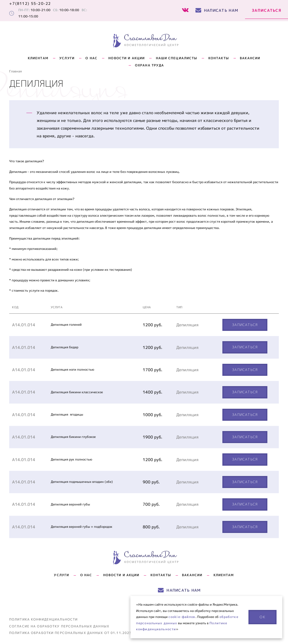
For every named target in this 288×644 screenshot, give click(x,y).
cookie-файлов (182, 617)
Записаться (267, 10)
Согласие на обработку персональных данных (59, 626)
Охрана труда (149, 65)
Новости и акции (121, 575)
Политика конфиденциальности (43, 620)
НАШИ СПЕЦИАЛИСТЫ (177, 58)
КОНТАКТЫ (219, 58)
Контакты (161, 575)
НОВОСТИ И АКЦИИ (127, 58)
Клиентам (38, 58)
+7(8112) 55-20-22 (30, 4)
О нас (91, 58)
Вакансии (250, 58)
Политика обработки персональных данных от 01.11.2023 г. (73, 633)
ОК (262, 617)
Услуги (67, 58)
